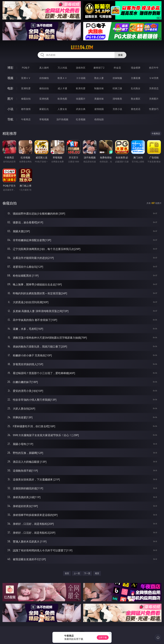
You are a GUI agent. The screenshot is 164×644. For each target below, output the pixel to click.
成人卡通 (62, 88)
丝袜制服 (117, 78)
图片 (10, 99)
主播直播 (136, 78)
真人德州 (44, 68)
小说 (10, 109)
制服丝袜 (99, 88)
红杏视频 (81, 119)
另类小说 (117, 109)
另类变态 (154, 88)
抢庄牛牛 (154, 68)
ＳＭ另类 (154, 78)
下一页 (87, 573)
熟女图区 (136, 99)
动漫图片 (81, 99)
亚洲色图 (44, 99)
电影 (10, 88)
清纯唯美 (117, 99)
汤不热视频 (62, 119)
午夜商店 (26, 119)
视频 (10, 78)
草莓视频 (44, 119)
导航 (10, 119)
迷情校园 (99, 109)
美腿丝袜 (99, 99)
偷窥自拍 (26, 99)
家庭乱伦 (44, 109)
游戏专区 (81, 68)
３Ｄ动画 (81, 78)
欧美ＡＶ (62, 78)
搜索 (120, 55)
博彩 (10, 68)
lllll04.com (82, 47)
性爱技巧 (154, 109)
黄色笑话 (136, 109)
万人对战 (62, 68)
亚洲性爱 (26, 88)
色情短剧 (99, 119)
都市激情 (26, 109)
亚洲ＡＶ (26, 78)
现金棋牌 (136, 68)
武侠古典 (81, 109)
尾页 (97, 573)
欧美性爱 (81, 88)
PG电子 (26, 68)
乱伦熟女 (136, 88)
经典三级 (117, 88)
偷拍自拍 (44, 88)
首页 (67, 573)
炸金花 (117, 68)
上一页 (77, 573)
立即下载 (103, 637)
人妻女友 (62, 109)
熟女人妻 (99, 78)
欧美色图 (62, 99)
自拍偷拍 (44, 78)
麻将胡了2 (99, 68)
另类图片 (154, 99)
